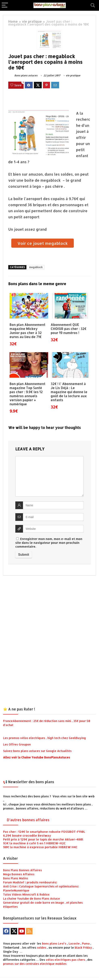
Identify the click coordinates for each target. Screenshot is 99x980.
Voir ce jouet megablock (43, 243)
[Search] (93, 5)
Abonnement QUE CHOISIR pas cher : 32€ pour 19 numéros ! (69, 329)
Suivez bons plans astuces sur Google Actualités (37, 751)
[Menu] (5, 5)
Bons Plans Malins (16, 878)
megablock (36, 267)
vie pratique (32, 21)
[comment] (49, 476)
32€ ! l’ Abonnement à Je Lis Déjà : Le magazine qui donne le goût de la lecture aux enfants (69, 392)
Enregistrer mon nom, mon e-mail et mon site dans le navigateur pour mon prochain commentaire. (49, 543)
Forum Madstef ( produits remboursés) (30, 882)
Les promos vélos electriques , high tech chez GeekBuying (44, 738)
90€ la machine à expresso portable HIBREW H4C (40, 847)
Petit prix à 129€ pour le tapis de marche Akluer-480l (43, 839)
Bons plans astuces (23, 75)
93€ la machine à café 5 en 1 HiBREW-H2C (34, 843)
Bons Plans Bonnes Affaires (22, 870)
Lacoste (74, 943)
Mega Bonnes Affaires (19, 874)
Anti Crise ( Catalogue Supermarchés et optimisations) (41, 886)
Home (13, 21)
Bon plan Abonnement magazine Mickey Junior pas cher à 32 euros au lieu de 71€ (27, 331)
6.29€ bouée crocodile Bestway (27, 836)
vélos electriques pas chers (65, 960)
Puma (86, 943)
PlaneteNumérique (16, 890)
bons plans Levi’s (54, 943)
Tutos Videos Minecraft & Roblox (26, 894)
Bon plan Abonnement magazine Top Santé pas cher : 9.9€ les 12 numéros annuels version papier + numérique (27, 394)
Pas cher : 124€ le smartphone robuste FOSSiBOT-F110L (44, 832)
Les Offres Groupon (17, 744)
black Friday (83, 947)
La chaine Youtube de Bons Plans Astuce (31, 898)
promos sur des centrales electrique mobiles (35, 964)
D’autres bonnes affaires (28, 820)
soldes (42, 947)
